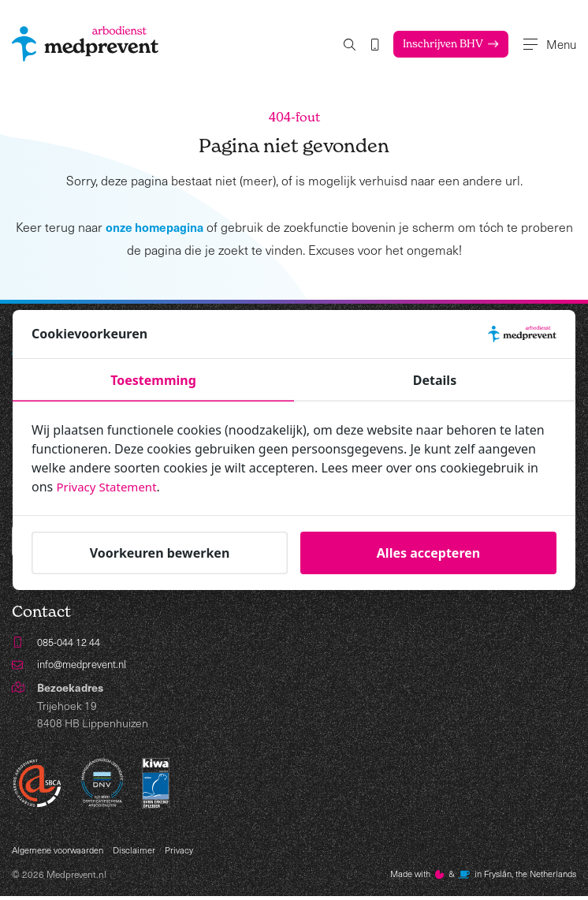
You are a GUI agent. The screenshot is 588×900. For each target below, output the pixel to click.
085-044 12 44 (73, 643)
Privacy (187, 853)
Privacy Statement (110, 487)
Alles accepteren (428, 553)
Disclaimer (141, 853)
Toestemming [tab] (153, 380)
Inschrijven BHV (430, 44)
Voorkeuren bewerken (160, 553)
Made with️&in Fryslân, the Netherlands (474, 878)
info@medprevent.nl (86, 666)
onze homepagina (154, 227)
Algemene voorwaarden (61, 853)
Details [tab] (435, 380)
